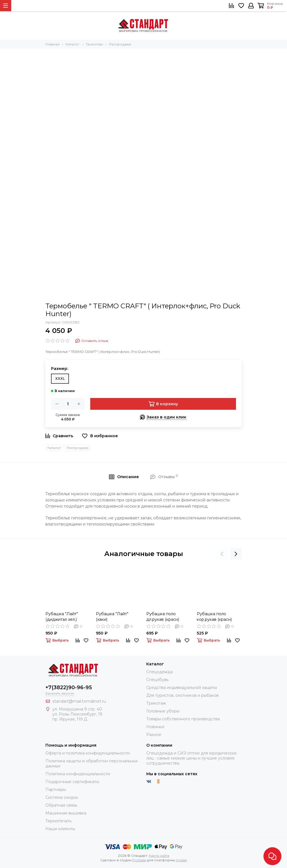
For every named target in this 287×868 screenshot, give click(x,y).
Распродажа (78, 448)
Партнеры (56, 790)
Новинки (155, 727)
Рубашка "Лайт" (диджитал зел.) (62, 617)
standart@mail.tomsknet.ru (79, 701)
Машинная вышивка (66, 813)
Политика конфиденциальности (78, 774)
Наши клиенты (60, 829)
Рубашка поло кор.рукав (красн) (214, 617)
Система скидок (62, 797)
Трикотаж (156, 703)
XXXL (60, 379)
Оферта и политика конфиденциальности (88, 753)
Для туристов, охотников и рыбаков (182, 695)
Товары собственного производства (183, 719)
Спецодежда (159, 672)
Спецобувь (157, 680)
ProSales (139, 860)
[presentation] (222, 554)
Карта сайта (159, 856)
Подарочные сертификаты (72, 782)
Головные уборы (163, 711)
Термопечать (58, 821)
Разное (154, 735)
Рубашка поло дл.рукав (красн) (163, 617)
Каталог (54, 448)
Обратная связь (61, 805)
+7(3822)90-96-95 (69, 688)
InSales (181, 860)
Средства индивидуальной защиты (182, 688)
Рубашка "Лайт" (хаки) (112, 617)
